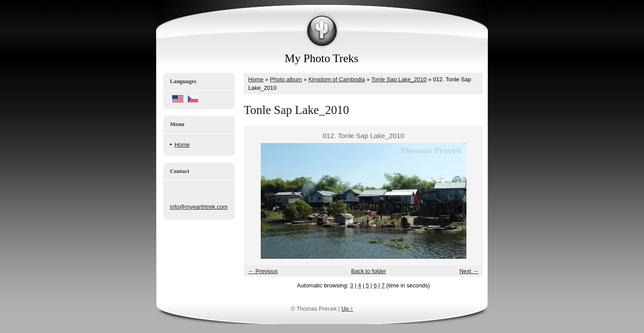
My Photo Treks (322, 58)
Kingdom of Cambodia (337, 79)
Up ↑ (347, 309)
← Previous (263, 271)
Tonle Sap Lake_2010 (399, 79)
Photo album (286, 79)
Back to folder (369, 271)
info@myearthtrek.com (199, 207)
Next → (469, 271)
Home (182, 145)
